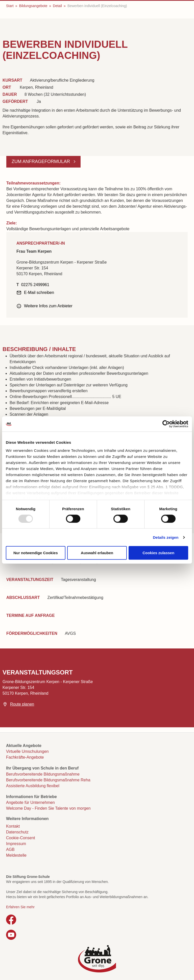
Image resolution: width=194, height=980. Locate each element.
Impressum (16, 844)
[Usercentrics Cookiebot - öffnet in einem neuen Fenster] (166, 424)
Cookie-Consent (21, 838)
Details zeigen (166, 537)
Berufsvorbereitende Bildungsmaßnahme (43, 774)
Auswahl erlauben (97, 553)
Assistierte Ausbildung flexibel (33, 786)
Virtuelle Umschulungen (27, 751)
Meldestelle (16, 855)
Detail (57, 6)
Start (10, 6)
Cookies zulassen (158, 553)
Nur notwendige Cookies (36, 553)
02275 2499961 (35, 285)
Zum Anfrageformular (41, 161)
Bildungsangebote (33, 6)
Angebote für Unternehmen (30, 802)
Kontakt (13, 826)
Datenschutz (17, 832)
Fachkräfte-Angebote (25, 757)
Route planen (22, 704)
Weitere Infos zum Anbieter (48, 306)
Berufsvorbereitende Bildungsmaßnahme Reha (48, 780)
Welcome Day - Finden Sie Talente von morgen (48, 808)
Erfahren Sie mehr (20, 907)
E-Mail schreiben (39, 293)
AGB (10, 849)
